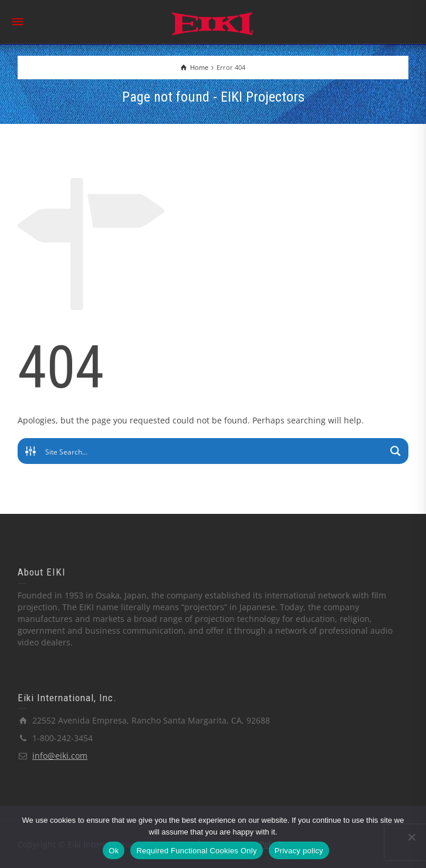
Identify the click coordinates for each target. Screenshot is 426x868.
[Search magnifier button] (395, 451)
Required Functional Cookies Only (196, 851)
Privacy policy (299, 851)
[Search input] (214, 451)
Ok (114, 851)
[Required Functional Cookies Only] (411, 837)
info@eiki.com (60, 756)
